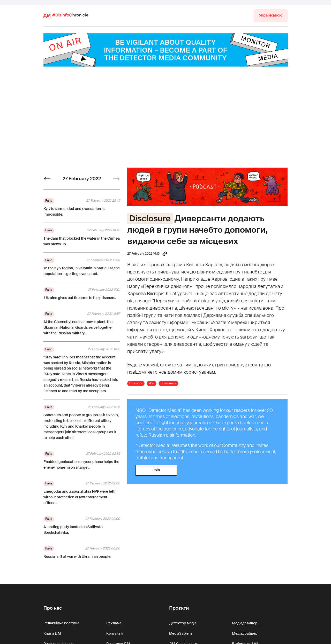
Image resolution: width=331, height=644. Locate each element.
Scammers (168, 383)
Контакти (115, 633)
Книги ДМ (52, 633)
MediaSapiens (181, 633)
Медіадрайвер (245, 623)
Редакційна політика (61, 623)
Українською (271, 15)
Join (156, 470)
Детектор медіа (183, 623)
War (152, 383)
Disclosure (150, 218)
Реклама (114, 623)
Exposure (136, 383)
